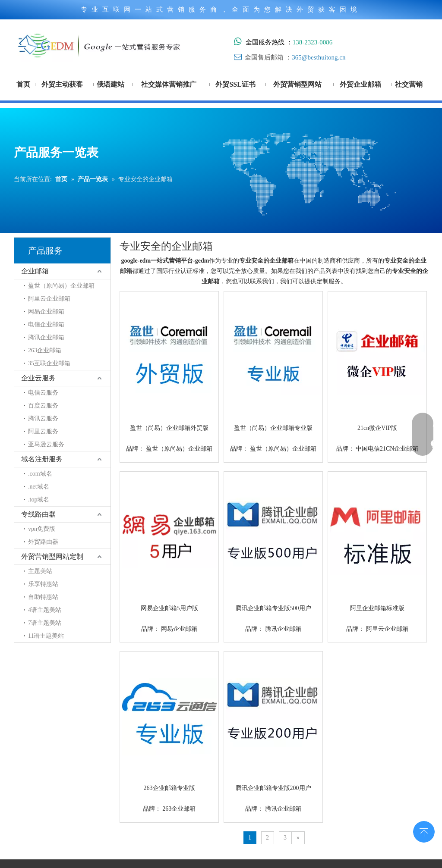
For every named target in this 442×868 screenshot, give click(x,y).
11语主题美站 (46, 636)
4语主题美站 (45, 610)
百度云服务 (43, 406)
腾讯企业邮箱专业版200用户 (273, 788)
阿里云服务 (43, 431)
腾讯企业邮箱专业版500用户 (273, 608)
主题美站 (40, 571)
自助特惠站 (43, 597)
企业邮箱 (35, 271)
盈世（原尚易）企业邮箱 (61, 286)
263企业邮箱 (45, 350)
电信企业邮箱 (46, 324)
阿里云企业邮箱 (49, 299)
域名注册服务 (42, 459)
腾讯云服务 (43, 418)
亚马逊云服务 (46, 444)
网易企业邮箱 (46, 312)
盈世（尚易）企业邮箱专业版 (273, 428)
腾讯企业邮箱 (46, 337)
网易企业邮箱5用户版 (169, 608)
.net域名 (39, 487)
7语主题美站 (45, 623)
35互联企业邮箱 (49, 363)
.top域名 (39, 500)
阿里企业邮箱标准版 (377, 608)
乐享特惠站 (43, 584)
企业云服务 (38, 378)
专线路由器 (38, 514)
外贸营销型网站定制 (52, 556)
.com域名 (40, 474)
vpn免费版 (42, 529)
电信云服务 (43, 393)
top (424, 831)
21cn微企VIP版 (377, 428)
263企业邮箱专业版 (169, 788)
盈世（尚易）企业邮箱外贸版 (169, 428)
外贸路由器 (43, 542)
